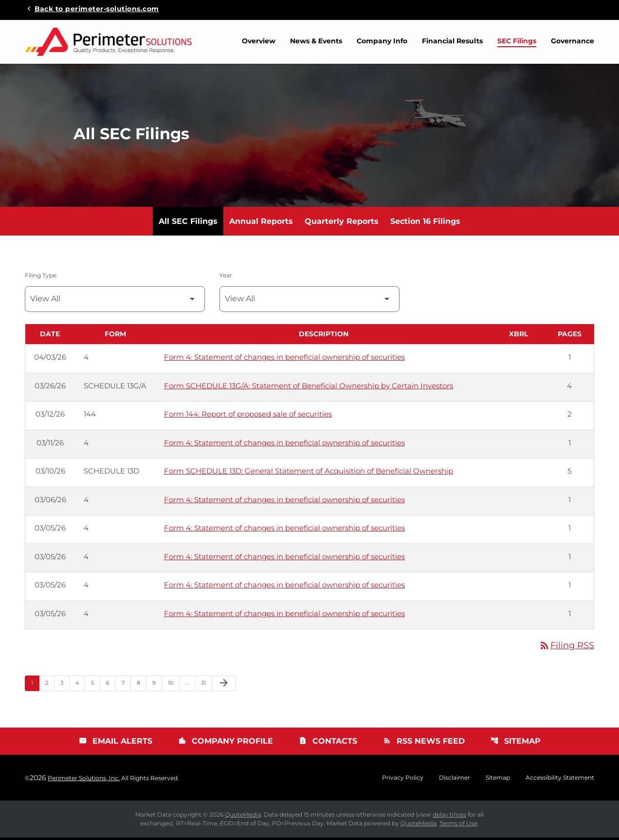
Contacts (328, 743)
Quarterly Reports (342, 224)
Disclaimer (455, 780)
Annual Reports (261, 224)
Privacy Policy (403, 780)
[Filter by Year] (309, 301)
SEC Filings (517, 41)
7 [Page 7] (126, 685)
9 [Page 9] (157, 685)
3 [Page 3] (65, 685)
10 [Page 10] (173, 685)
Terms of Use (458, 826)
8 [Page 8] (141, 685)
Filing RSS (566, 648)
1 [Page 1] (35, 685)
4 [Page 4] (80, 685)
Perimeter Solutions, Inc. (84, 780)
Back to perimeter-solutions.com (97, 8)
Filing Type (41, 278)
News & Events (316, 41)
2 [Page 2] (50, 685)
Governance (573, 41)
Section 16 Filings (425, 224)
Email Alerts (116, 743)
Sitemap (516, 743)
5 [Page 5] (95, 685)
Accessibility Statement (560, 780)
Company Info (382, 41)
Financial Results (452, 41)
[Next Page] (224, 686)
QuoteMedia (243, 817)
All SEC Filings (188, 224)
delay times (449, 817)
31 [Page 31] (206, 685)
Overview (259, 41)
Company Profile (226, 743)
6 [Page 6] (111, 685)
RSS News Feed (424, 743)
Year (226, 278)
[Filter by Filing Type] (115, 301)
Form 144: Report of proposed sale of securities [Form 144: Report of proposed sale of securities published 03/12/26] (248, 416)
